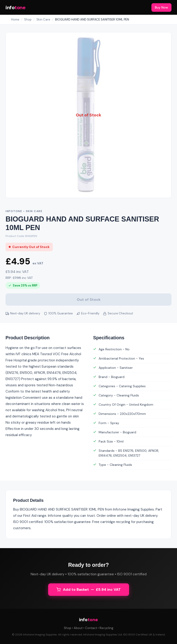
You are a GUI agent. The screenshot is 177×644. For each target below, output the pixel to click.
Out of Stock (89, 300)
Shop (28, 19)
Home (15, 19)
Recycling (106, 628)
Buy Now (161, 7)
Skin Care (43, 19)
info (15, 7)
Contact (91, 628)
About (78, 628)
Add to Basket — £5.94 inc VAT (89, 589)
